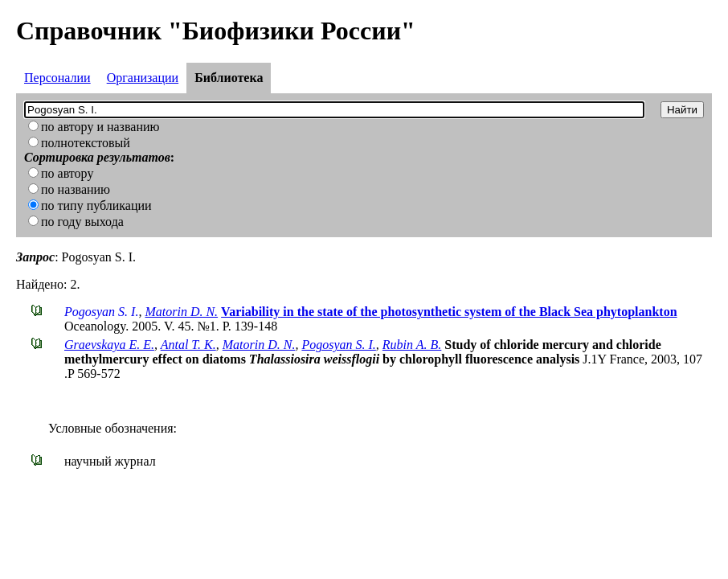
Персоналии (57, 78)
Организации (143, 78)
